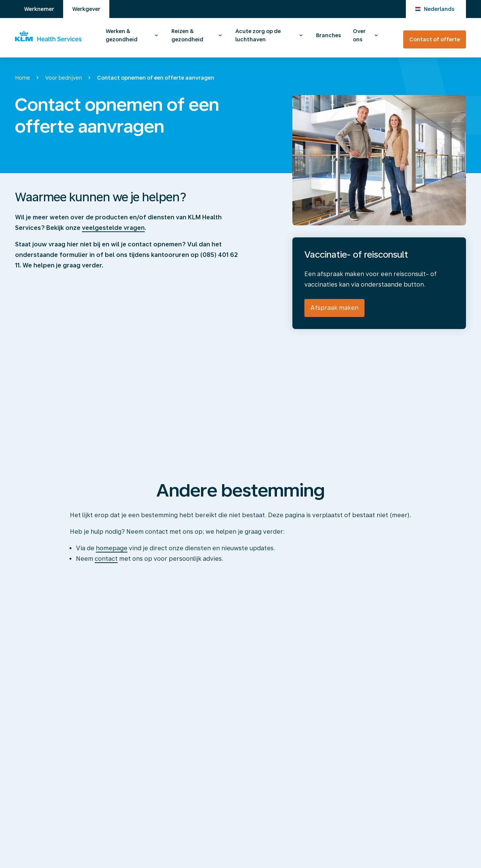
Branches (328, 35)
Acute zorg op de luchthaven (258, 35)
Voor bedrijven (64, 78)
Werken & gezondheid (122, 35)
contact (106, 559)
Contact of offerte (435, 39)
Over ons (359, 35)
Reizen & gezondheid (187, 35)
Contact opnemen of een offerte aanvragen (156, 78)
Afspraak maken (334, 308)
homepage (112, 548)
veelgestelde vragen (113, 228)
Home (23, 78)
